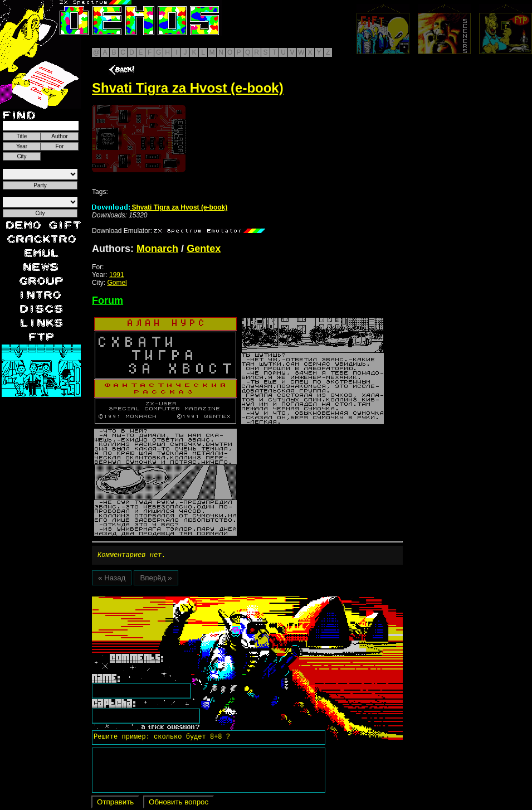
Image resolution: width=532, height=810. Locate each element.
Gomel (117, 283)
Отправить (115, 804)
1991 (117, 275)
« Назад (112, 579)
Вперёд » (156, 579)
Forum (108, 300)
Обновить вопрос (179, 804)
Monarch (157, 249)
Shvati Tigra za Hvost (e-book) (160, 207)
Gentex (204, 249)
